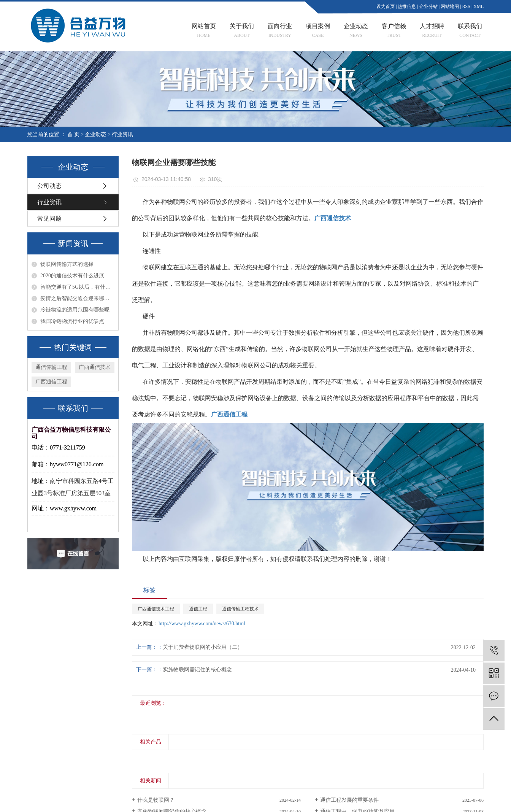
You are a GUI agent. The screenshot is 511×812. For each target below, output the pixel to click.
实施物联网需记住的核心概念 (197, 670)
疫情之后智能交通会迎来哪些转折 (77, 299)
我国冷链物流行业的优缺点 (72, 321)
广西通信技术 (95, 367)
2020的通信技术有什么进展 (72, 276)
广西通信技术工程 (156, 609)
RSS (466, 6)
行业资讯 (122, 134)
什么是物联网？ (156, 800)
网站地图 (450, 6)
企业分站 (428, 6)
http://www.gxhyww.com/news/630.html (202, 624)
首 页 (73, 134)
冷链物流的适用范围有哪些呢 (75, 310)
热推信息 (407, 6)
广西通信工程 (51, 382)
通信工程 (198, 609)
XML (478, 6)
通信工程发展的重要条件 (349, 800)
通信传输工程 (51, 367)
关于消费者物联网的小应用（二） (203, 647)
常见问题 (49, 218)
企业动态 (95, 134)
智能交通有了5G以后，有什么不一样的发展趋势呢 (77, 287)
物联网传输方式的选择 (67, 264)
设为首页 (386, 6)
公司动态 (49, 186)
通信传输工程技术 (240, 609)
